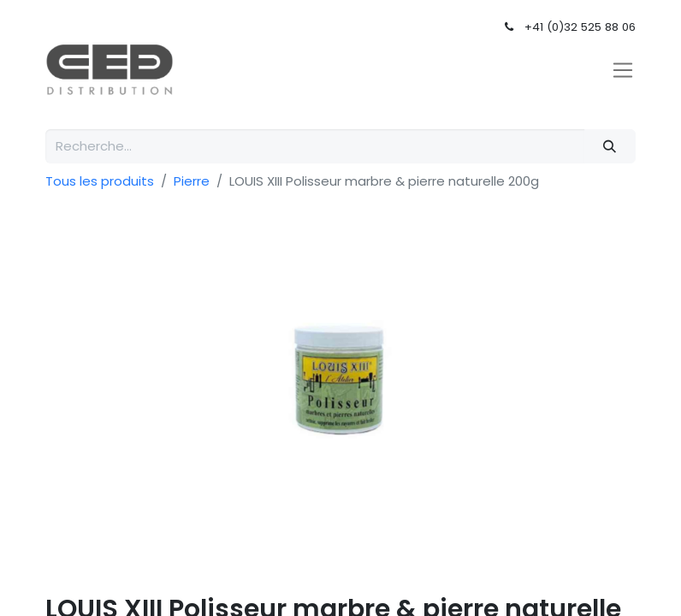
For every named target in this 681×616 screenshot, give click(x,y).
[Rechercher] (610, 147)
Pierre (192, 181)
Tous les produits (100, 181)
